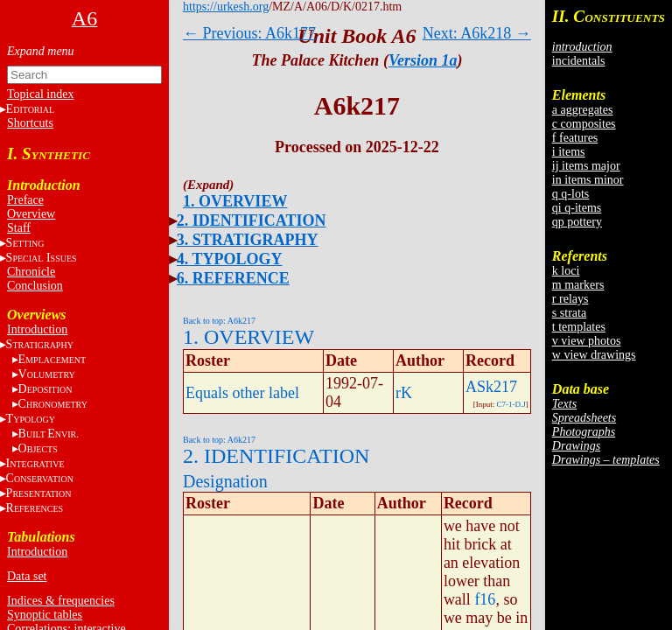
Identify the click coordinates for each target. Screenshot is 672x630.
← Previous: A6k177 (249, 33)
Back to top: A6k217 (219, 321)
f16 (485, 599)
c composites (584, 124)
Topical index (40, 94)
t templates (579, 327)
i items (569, 152)
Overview (31, 214)
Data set (27, 576)
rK (404, 393)
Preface (25, 200)
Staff (19, 228)
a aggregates (583, 110)
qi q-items (577, 208)
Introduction (37, 329)
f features (575, 138)
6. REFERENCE (233, 278)
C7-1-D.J (511, 404)
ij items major (586, 166)
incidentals (579, 61)
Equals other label (242, 393)
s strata (569, 313)
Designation (225, 481)
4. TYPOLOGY (230, 259)
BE (49, 434)
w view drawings (594, 355)
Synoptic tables (45, 615)
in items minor (588, 180)
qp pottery (577, 222)
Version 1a (423, 60)
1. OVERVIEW (235, 201)
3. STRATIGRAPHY (248, 240)
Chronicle (31, 272)
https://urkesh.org (226, 7)
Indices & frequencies (61, 601)
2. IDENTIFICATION (252, 220)
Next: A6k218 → (477, 33)
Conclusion (35, 286)
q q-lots (570, 194)
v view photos (587, 341)
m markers (578, 285)
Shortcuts (30, 123)
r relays (570, 299)
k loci (566, 271)
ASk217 (491, 387)
